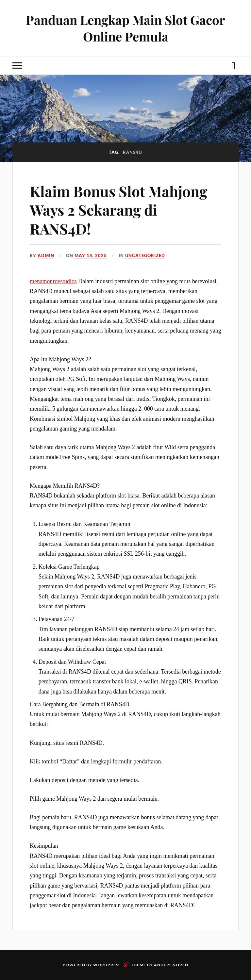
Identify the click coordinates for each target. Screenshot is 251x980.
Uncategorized (145, 255)
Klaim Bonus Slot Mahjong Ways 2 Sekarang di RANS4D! (118, 210)
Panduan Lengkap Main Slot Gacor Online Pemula (125, 28)
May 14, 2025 (91, 255)
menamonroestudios (53, 281)
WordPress (107, 965)
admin (46, 255)
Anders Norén (171, 965)
